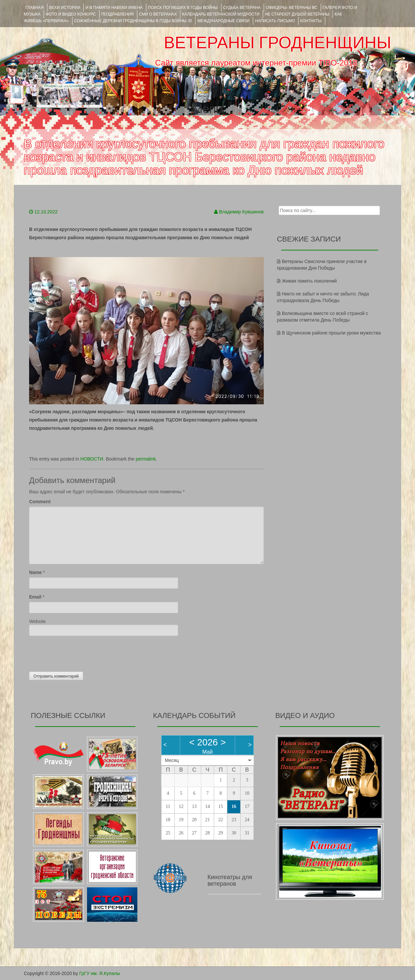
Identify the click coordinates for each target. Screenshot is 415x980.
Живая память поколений (309, 281)
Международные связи (223, 21)
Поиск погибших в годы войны (183, 8)
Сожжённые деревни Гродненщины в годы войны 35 (133, 21)
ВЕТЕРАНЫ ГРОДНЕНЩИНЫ (277, 43)
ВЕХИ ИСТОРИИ (65, 8)
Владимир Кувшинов (241, 212)
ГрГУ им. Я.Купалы (100, 973)
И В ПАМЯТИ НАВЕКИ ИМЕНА (114, 8)
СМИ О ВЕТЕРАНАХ (158, 14)
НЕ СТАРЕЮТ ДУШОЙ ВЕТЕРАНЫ (297, 14)
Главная (35, 8)
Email (35, 597)
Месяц (172, 760)
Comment (40, 502)
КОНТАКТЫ (311, 21)
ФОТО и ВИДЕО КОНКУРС (71, 14)
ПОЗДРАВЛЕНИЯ (117, 14)
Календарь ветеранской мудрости (221, 14)
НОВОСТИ (92, 459)
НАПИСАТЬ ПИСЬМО (275, 21)
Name (35, 572)
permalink (146, 459)
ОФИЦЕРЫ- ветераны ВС (291, 8)
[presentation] (79, 652)
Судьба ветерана (242, 8)
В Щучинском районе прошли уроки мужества (331, 333)
